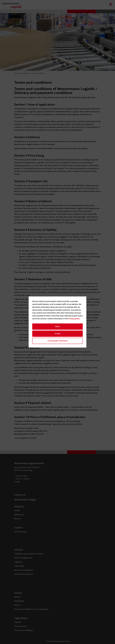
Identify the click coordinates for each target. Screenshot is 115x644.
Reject (58, 327)
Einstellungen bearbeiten (58, 341)
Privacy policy (74, 319)
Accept (57, 334)
